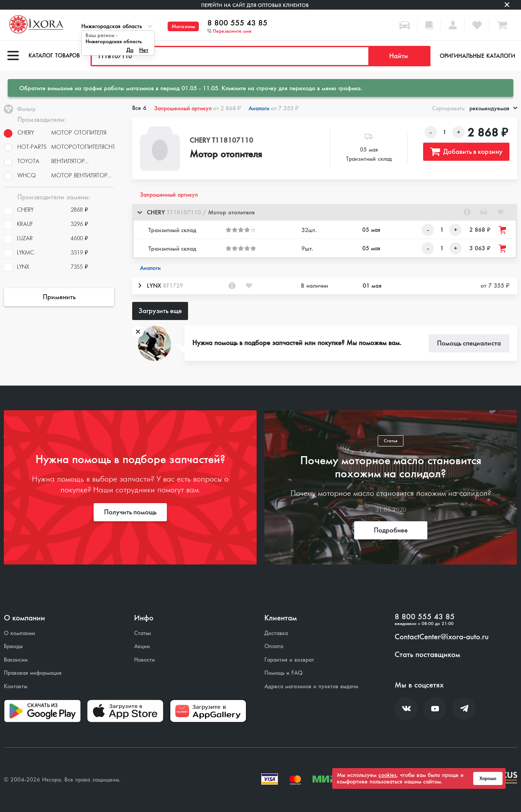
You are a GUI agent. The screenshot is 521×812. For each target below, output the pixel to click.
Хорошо (488, 778)
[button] (325, 212)
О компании (19, 633)
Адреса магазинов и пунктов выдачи (311, 686)
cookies (387, 775)
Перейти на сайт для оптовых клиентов (255, 5)
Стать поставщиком (427, 655)
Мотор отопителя (226, 155)
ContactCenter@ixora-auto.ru (442, 637)
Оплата (274, 646)
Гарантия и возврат (289, 660)
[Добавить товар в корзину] (503, 230)
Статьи (143, 633)
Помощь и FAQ (283, 673)
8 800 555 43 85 (237, 23)
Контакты (16, 686)
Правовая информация (33, 673)
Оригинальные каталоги (477, 56)
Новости (145, 660)
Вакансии (16, 660)
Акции (142, 646)
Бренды (13, 646)
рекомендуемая (493, 108)
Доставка (276, 633)
